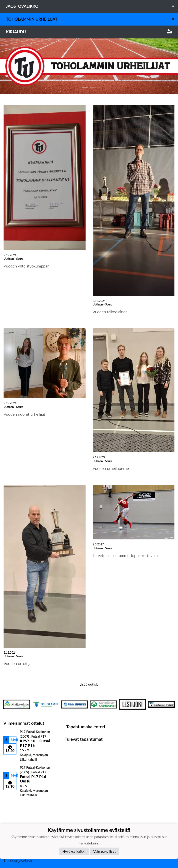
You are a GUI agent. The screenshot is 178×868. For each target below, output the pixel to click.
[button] (13, 66)
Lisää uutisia (89, 684)
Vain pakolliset (105, 851)
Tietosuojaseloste (18, 860)
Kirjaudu (89, 32)
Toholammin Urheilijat (92, 19)
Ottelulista (14, 805)
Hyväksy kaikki (74, 851)
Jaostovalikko (92, 6)
